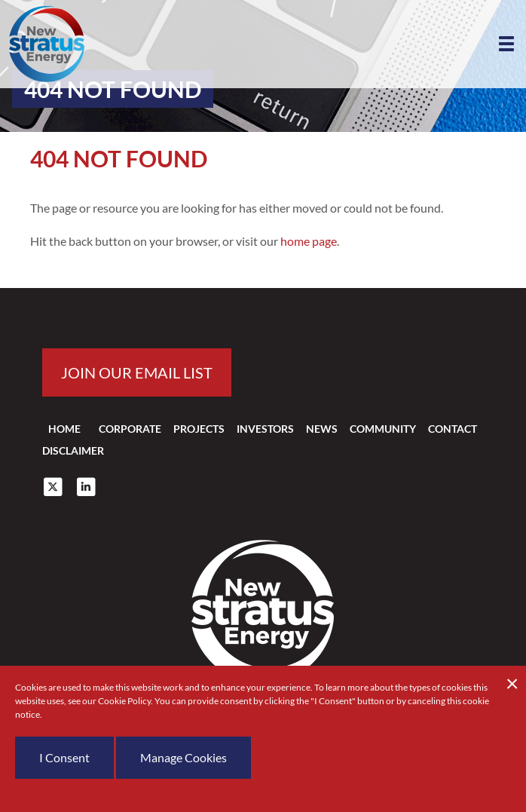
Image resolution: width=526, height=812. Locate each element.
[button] (506, 44)
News (322, 429)
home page (309, 241)
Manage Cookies (183, 757)
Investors (265, 429)
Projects (199, 429)
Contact (453, 429)
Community (383, 429)
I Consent (64, 757)
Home (64, 429)
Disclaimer (73, 450)
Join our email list (137, 372)
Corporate (130, 429)
